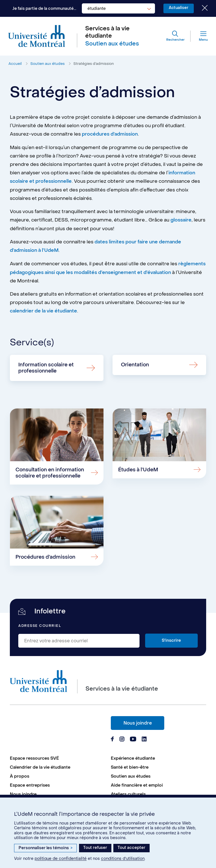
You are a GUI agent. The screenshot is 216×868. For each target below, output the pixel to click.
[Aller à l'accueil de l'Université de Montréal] (37, 36)
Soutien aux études (48, 64)
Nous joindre (138, 724)
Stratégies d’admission (94, 64)
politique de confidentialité (61, 859)
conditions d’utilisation (123, 859)
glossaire (181, 220)
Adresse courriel (40, 626)
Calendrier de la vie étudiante (40, 768)
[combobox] (117, 9)
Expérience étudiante (133, 759)
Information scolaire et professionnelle (46, 366)
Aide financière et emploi (137, 786)
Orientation (135, 363)
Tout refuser (95, 848)
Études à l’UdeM (138, 469)
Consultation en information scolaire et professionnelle (50, 472)
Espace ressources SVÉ (34, 759)
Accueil (15, 64)
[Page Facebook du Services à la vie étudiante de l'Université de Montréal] (112, 740)
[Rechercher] (175, 36)
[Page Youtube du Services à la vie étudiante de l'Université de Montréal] (133, 740)
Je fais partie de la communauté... (43, 9)
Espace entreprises (30, 786)
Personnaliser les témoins (45, 848)
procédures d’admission (110, 134)
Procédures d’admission (46, 557)
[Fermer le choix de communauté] (201, 8)
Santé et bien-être (130, 768)
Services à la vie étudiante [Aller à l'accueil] (107, 33)
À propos (20, 777)
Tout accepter (131, 848)
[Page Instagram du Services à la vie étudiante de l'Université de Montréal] (122, 740)
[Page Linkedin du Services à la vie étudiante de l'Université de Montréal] (144, 740)
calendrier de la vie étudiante (44, 310)
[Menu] (199, 36)
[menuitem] (58, 759)
